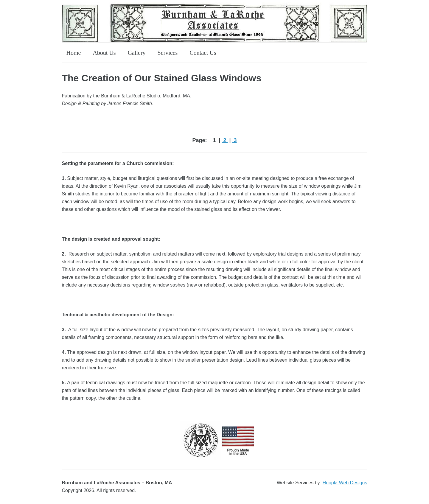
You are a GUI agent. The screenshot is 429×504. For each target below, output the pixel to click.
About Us (104, 53)
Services (168, 53)
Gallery (137, 53)
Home (74, 53)
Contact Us (203, 53)
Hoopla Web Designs (345, 483)
